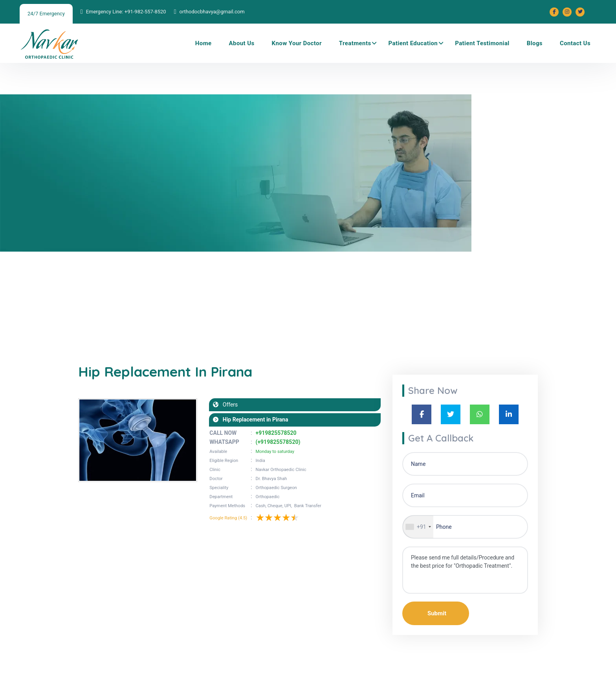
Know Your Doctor (297, 43)
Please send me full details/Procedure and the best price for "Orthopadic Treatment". (465, 570)
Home (203, 43)
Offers (228, 405)
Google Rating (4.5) (228, 518)
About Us (242, 43)
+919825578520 (276, 433)
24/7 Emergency (46, 14)
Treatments (355, 43)
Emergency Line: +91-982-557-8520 (126, 12)
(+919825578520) (278, 442)
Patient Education (413, 43)
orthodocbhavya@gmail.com (212, 12)
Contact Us (575, 43)
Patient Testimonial (482, 43)
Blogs (535, 43)
